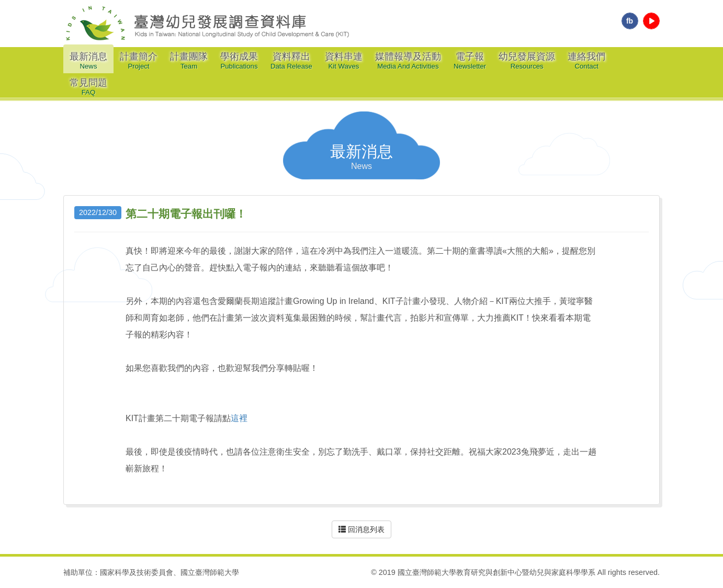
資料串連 (344, 61)
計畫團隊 (189, 61)
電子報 (470, 61)
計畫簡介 (139, 61)
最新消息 (88, 61)
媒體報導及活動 (408, 61)
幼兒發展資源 (527, 61)
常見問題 (88, 87)
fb (630, 21)
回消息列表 (362, 529)
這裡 (239, 418)
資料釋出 (291, 61)
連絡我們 (586, 61)
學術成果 (239, 61)
